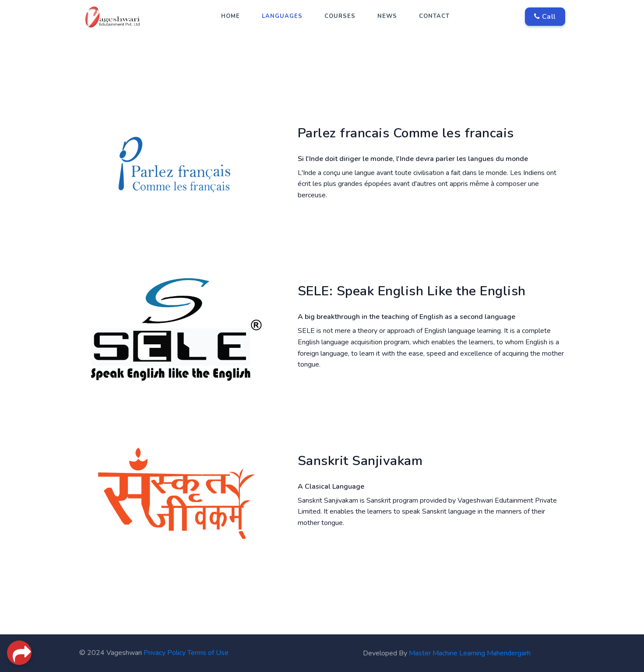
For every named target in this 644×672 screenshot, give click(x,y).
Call (545, 17)
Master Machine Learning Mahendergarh (470, 653)
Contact (434, 16)
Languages (282, 16)
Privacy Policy (165, 653)
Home (231, 16)
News (387, 16)
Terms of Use (208, 653)
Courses (340, 16)
